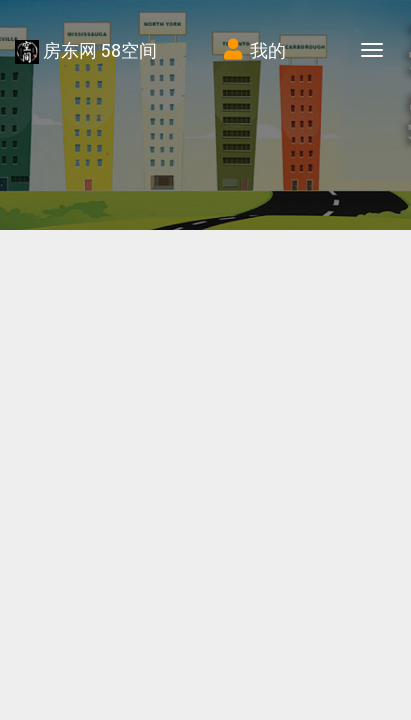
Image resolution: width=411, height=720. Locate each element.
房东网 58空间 (86, 51)
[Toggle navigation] (372, 50)
